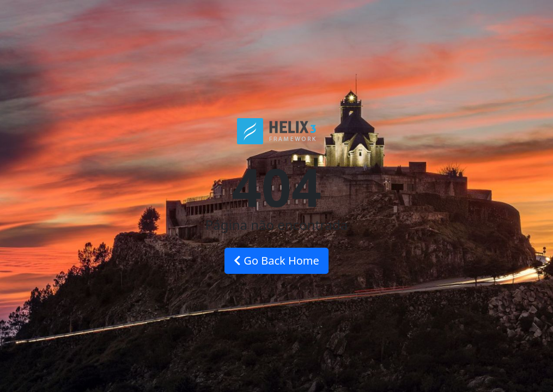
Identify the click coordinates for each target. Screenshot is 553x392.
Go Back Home (276, 261)
